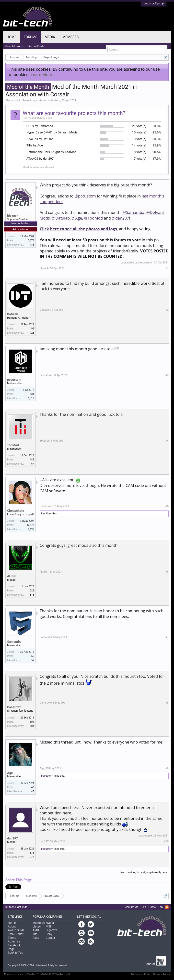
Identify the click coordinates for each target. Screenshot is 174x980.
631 (32, 394)
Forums (31, 37)
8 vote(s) (140, 152)
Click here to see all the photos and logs (78, 229)
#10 (166, 842)
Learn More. (42, 75)
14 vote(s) (139, 145)
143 (32, 460)
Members (70, 37)
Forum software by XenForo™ (37, 974)
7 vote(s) (140, 159)
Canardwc (14, 707)
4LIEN (11, 576)
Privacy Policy (162, 974)
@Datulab (61, 218)
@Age (77, 218)
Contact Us (131, 907)
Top (160, 907)
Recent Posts (36, 46)
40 (33, 787)
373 (32, 853)
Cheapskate (16, 511)
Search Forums (14, 46)
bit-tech (56, 100)
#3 (167, 375)
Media (50, 37)
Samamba (14, 642)
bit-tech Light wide (16, 907)
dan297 (12, 838)
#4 (167, 441)
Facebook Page (14, 947)
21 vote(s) (139, 126)
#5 (167, 506)
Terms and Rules (141, 974)
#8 (167, 703)
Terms (12, 938)
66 (33, 656)
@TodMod (93, 218)
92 (33, 329)
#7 (167, 637)
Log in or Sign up (154, 4)
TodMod (13, 445)
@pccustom (85, 196)
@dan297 (120, 218)
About (12, 927)
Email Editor (16, 934)
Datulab (13, 314)
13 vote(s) (139, 139)
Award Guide (16, 930)
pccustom (14, 380)
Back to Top (16, 953)
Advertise (14, 941)
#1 (167, 268)
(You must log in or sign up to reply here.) (144, 872)
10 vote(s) (139, 132)
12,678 (30, 525)
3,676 (31, 241)
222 (32, 591)
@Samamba (133, 212)
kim (43, 514)
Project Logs (30, 100)
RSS (167, 907)
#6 (167, 572)
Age (10, 773)
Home (12, 37)
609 (32, 722)
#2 (167, 310)
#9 (167, 768)
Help (143, 907)
